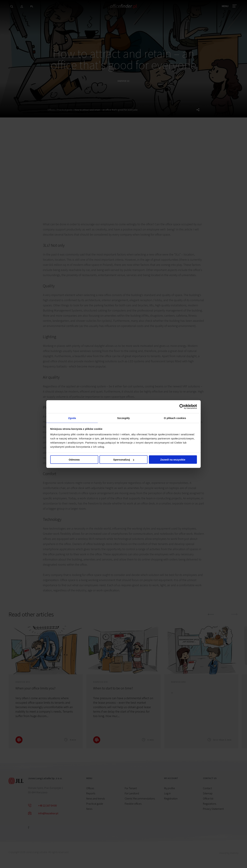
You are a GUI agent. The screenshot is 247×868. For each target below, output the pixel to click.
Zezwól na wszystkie (173, 460)
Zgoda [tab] (72, 418)
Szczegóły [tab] (123, 418)
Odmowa (74, 460)
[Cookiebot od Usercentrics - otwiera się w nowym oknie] (182, 406)
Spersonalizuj (124, 460)
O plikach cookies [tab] (175, 418)
